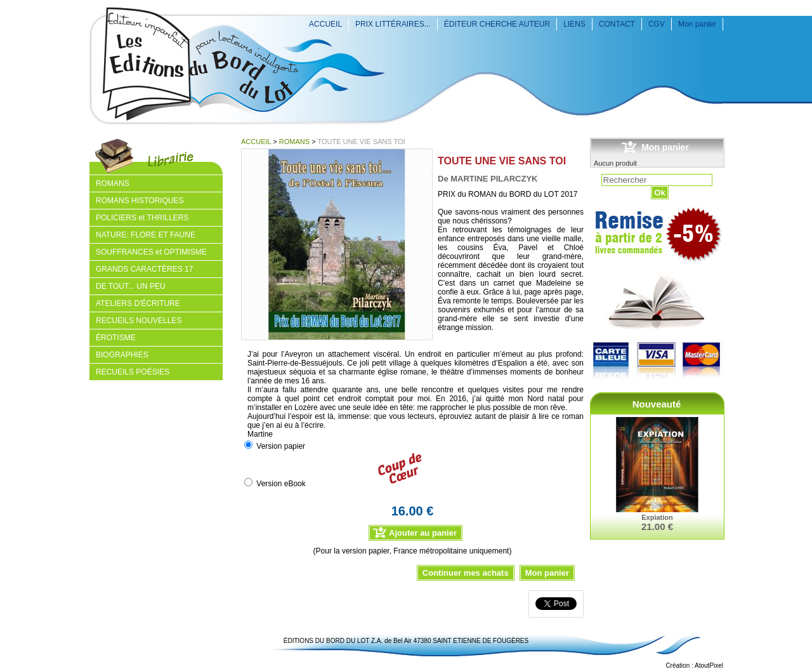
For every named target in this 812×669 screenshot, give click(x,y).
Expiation (657, 517)
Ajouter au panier (423, 533)
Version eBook (281, 484)
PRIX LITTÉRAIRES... (393, 24)
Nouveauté (657, 404)
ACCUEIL (325, 24)
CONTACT (617, 24)
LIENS (574, 24)
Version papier (281, 446)
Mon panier (697, 24)
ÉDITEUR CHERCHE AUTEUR (497, 24)
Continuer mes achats (466, 573)
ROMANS (294, 142)
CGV (657, 24)
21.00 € (657, 527)
